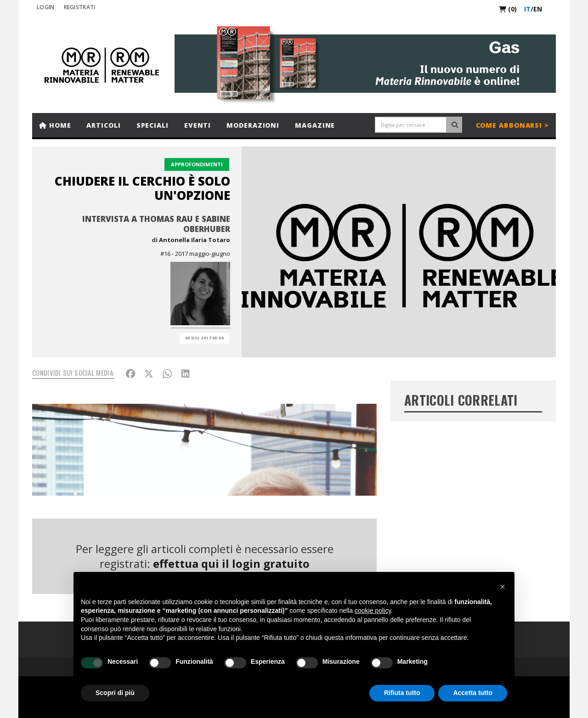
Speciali (153, 125)
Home (55, 125)
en (538, 9)
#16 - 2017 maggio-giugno (195, 254)
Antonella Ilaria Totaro (195, 240)
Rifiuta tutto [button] (402, 693)
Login (46, 7)
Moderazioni (253, 125)
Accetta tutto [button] (473, 693)
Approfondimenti (197, 164)
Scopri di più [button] (115, 693)
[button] (503, 587)
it (527, 9)
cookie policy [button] (373, 611)
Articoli (103, 125)
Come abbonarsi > (512, 125)
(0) (508, 9)
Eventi (198, 125)
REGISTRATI (80, 7)
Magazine (315, 125)
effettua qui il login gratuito (231, 563)
